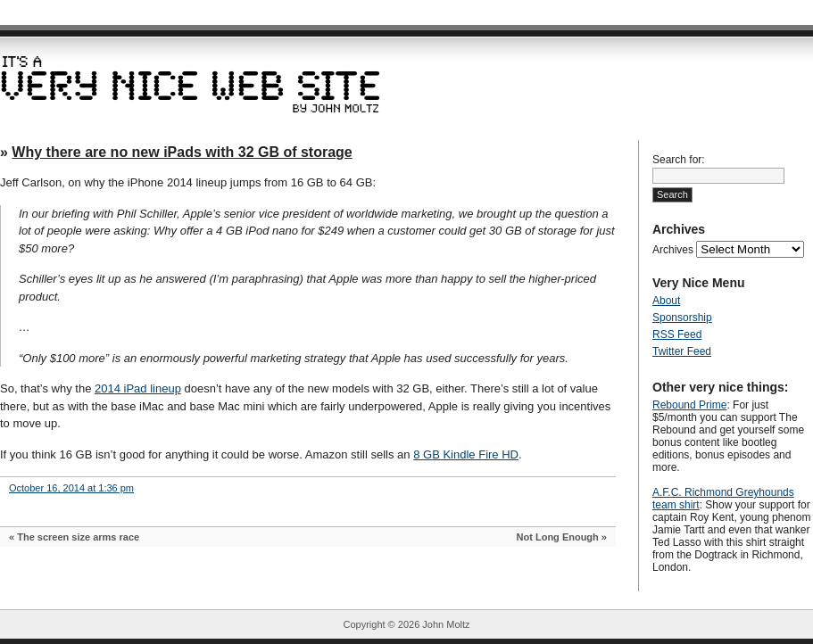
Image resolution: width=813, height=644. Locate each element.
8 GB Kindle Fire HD (466, 454)
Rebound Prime (689, 405)
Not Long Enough (558, 537)
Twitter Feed (682, 351)
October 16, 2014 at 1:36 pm (71, 488)
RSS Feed (677, 334)
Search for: (679, 160)
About (666, 301)
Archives (673, 250)
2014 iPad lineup (138, 388)
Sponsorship (682, 318)
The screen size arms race (78, 537)
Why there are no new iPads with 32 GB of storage (182, 152)
